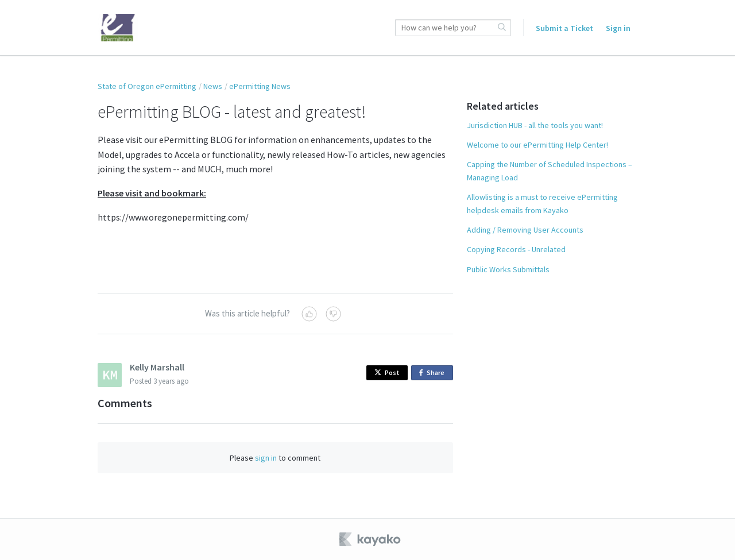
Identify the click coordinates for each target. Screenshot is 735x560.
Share (434, 373)
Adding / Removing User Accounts (525, 230)
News (213, 86)
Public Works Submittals (508, 269)
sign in (266, 458)
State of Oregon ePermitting (147, 86)
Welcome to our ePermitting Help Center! (537, 145)
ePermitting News (260, 86)
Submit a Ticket (564, 28)
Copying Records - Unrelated (516, 249)
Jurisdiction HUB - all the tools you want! (535, 125)
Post (387, 372)
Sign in (618, 28)
